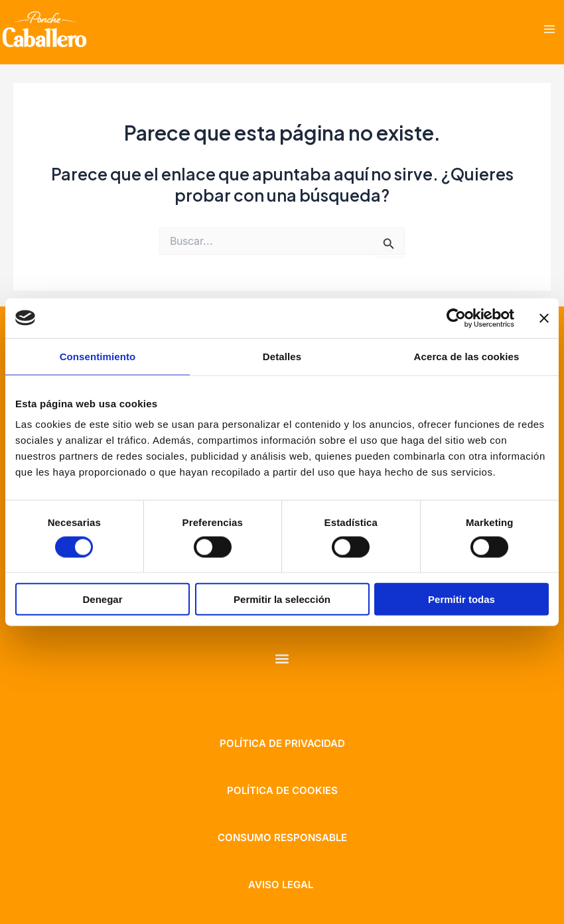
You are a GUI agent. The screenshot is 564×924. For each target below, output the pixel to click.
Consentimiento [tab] (98, 356)
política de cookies (282, 790)
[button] (282, 658)
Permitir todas (461, 599)
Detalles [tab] (282, 356)
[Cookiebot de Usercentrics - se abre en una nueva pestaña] (456, 318)
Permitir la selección (282, 599)
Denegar (102, 599)
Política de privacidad (282, 743)
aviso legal (281, 885)
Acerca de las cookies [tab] (467, 356)
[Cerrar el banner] (544, 318)
